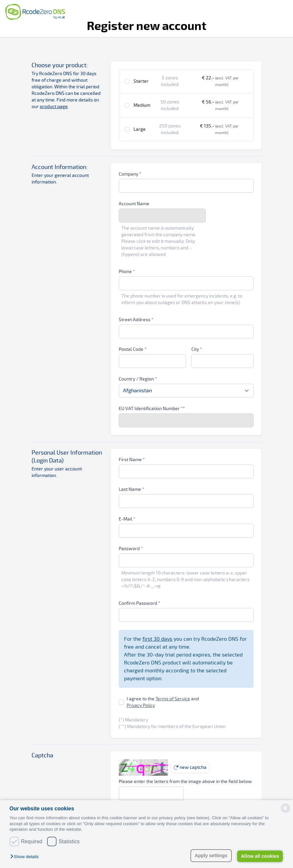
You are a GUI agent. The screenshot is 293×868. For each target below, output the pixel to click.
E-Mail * (127, 519)
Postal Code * (133, 349)
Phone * (127, 272)
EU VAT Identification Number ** (152, 409)
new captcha (190, 767)
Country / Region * (138, 379)
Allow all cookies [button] (260, 856)
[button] (26, 857)
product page (54, 107)
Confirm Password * (139, 603)
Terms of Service (173, 699)
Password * (131, 549)
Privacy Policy (141, 705)
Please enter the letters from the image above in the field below (185, 782)
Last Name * (131, 489)
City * (197, 349)
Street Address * (136, 320)
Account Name (134, 204)
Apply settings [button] (211, 855)
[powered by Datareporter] (285, 808)
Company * (130, 174)
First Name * (132, 460)
